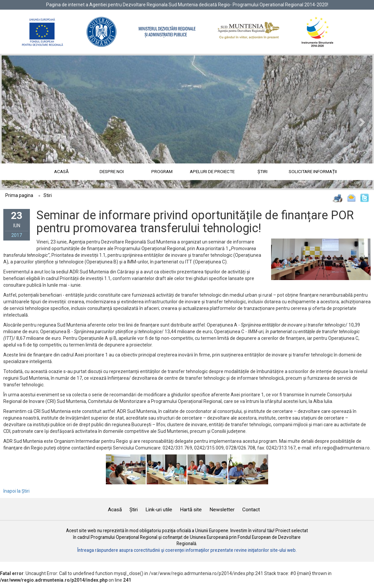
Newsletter (222, 510)
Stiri (48, 195)
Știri (262, 171)
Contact (251, 510)
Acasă (61, 171)
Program (162, 171)
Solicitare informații (313, 171)
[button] (30, 122)
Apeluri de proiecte (212, 171)
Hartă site (191, 510)
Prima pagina (19, 195)
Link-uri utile (159, 510)
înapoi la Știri (16, 491)
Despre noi (112, 171)
